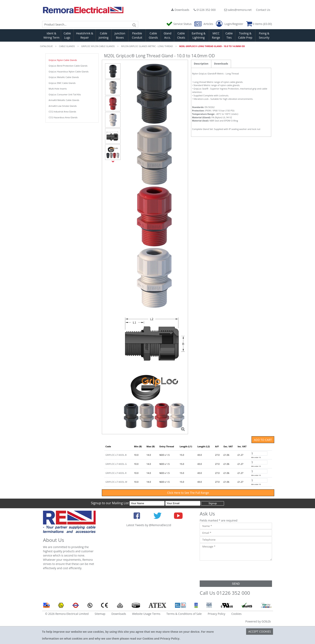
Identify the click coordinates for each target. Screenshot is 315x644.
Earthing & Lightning (198, 35)
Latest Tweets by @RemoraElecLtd (149, 525)
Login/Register (230, 24)
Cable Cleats (181, 35)
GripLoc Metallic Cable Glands (64, 77)
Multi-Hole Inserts (58, 89)
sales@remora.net (238, 10)
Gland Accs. (167, 35)
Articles (204, 24)
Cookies (236, 614)
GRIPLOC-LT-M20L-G (116, 464)
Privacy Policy (216, 614)
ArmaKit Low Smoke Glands (63, 106)
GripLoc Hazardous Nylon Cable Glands (69, 71)
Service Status (179, 24)
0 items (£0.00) (259, 24)
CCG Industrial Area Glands (62, 112)
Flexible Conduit (137, 35)
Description (201, 64)
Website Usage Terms (146, 614)
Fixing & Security (264, 35)
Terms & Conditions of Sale (184, 614)
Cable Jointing (104, 35)
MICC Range (216, 35)
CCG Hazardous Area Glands (63, 117)
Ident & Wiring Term (51, 35)
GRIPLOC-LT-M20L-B (116, 455)
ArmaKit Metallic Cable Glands (64, 100)
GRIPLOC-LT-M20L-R (116, 473)
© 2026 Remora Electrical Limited (67, 614)
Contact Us (263, 10)
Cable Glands (153, 35)
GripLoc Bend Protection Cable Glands (68, 66)
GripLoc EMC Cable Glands (62, 83)
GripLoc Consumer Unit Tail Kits (65, 94)
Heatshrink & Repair (85, 35)
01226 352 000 (205, 10)
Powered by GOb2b (258, 621)
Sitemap (100, 614)
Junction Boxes (120, 35)
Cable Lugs (67, 35)
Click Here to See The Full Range (188, 493)
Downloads (180, 10)
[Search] (134, 24)
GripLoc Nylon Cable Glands (63, 60)
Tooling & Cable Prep (245, 35)
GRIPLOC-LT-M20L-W (116, 482)
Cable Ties (229, 35)
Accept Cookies (260, 631)
